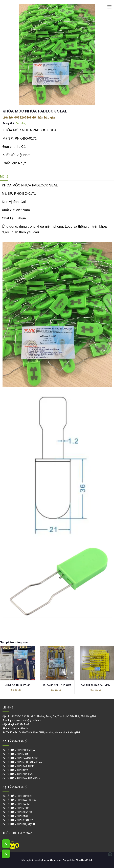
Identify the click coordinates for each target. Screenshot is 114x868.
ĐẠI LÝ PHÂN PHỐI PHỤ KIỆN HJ (19, 824)
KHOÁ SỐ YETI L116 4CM (57, 685)
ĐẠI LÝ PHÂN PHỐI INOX (15, 770)
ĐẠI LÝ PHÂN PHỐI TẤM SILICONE (20, 758)
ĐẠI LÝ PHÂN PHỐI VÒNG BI (17, 796)
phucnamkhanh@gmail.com (26, 720)
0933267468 (23, 117)
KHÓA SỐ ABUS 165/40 (18, 685)
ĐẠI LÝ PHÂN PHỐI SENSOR (17, 812)
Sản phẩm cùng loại (14, 642)
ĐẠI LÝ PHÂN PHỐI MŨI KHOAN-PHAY (22, 762)
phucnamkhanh (19, 728)
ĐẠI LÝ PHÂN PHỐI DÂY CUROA (19, 800)
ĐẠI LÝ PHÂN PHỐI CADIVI (16, 804)
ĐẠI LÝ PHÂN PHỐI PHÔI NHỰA (19, 750)
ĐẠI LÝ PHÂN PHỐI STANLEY (18, 820)
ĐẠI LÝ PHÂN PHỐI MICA (15, 754)
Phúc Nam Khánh (84, 860)
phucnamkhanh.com (51, 860)
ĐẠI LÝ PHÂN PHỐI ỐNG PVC (18, 774)
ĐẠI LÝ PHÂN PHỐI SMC (15, 816)
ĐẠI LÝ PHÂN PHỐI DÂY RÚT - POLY (21, 778)
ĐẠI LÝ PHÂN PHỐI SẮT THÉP (18, 766)
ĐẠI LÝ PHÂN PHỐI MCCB (16, 808)
